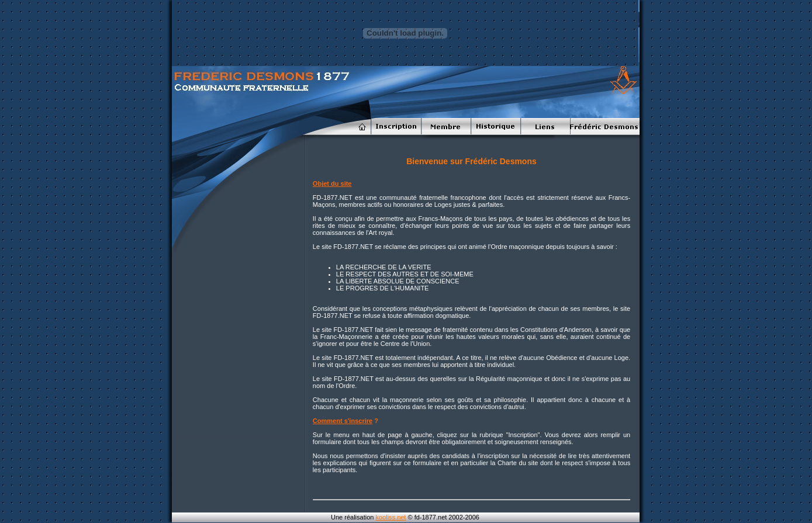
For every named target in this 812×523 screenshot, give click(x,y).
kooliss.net (391, 517)
